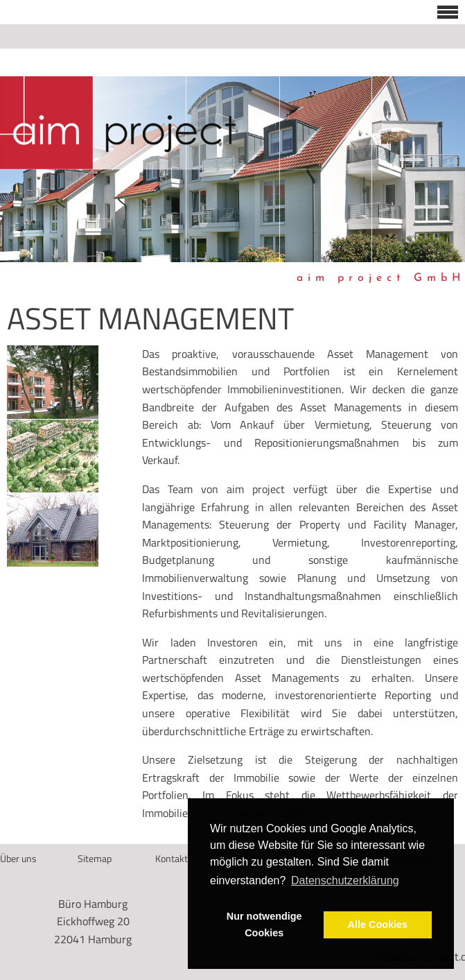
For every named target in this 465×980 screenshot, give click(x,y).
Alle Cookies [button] (378, 925)
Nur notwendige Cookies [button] (264, 925)
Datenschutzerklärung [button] (345, 880)
